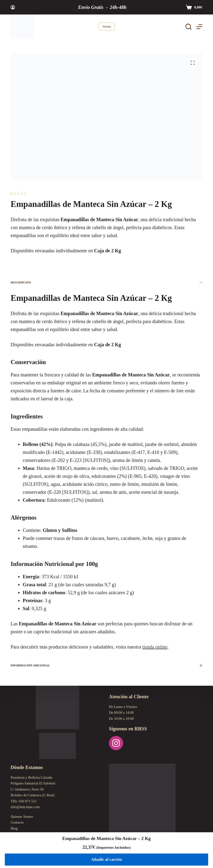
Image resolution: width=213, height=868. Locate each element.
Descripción (106, 282)
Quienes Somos (22, 817)
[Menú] (199, 27)
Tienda (106, 26)
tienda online (155, 647)
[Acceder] (13, 7)
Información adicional (106, 665)
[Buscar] (188, 27)
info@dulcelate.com (25, 807)
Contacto (17, 822)
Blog (14, 828)
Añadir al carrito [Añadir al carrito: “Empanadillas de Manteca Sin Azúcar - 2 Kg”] (106, 859)
